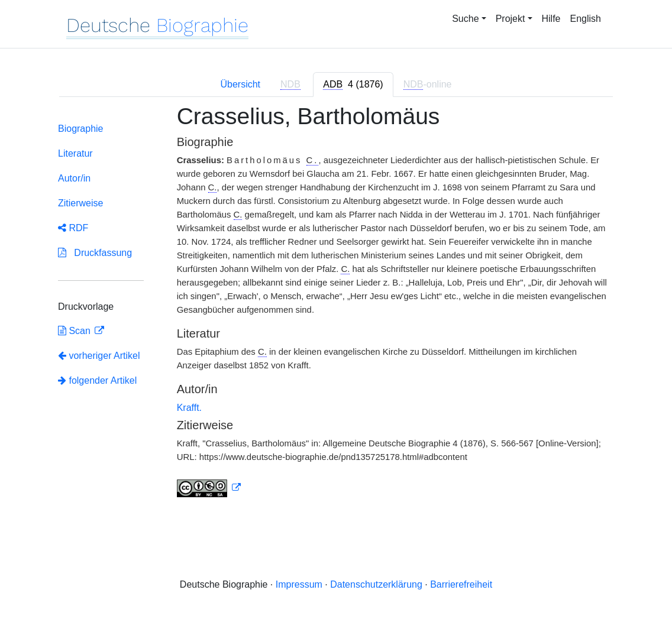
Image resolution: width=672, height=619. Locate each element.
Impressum (299, 584)
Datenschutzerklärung (376, 584)
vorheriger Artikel (99, 356)
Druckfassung (95, 253)
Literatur (75, 153)
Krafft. (189, 408)
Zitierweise (80, 203)
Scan (75, 331)
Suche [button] (465, 19)
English (586, 19)
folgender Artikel (97, 380)
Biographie (81, 129)
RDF (73, 228)
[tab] (353, 85)
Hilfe (551, 19)
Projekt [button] (511, 19)
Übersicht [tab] (240, 84)
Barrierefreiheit (461, 584)
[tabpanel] (336, 308)
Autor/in (74, 178)
